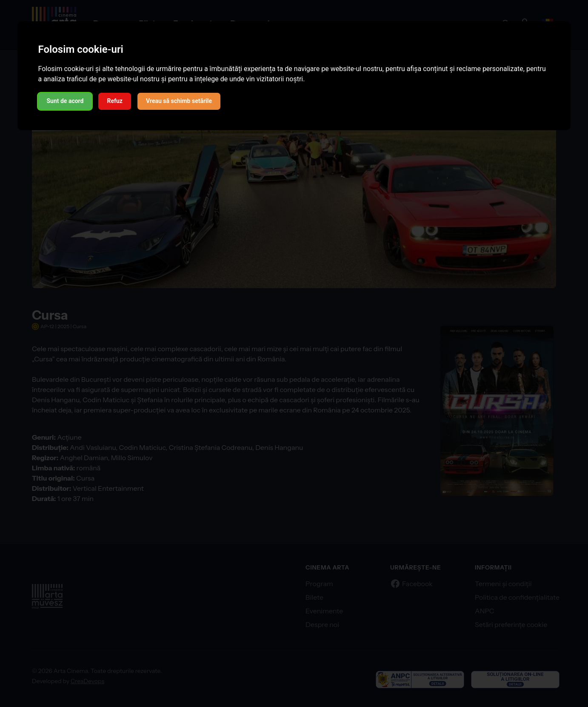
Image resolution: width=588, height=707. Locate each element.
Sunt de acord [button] (65, 101)
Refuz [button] (115, 101)
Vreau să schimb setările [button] (179, 101)
